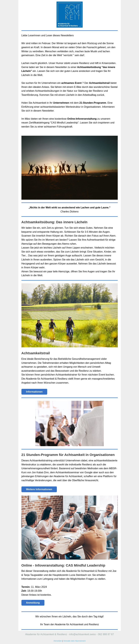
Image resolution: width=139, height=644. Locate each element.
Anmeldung (33, 603)
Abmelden (58, 641)
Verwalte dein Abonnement (74, 641)
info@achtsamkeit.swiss (83, 634)
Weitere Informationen (39, 489)
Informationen (34, 392)
